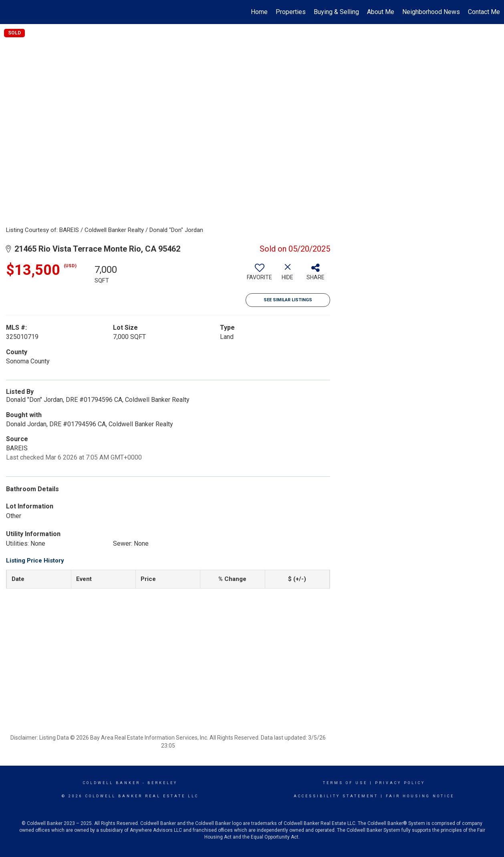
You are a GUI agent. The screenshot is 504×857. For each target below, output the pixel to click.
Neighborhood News (431, 12)
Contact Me (484, 12)
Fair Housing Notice (420, 796)
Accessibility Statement (336, 796)
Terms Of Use (345, 783)
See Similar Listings (288, 300)
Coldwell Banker (112, 783)
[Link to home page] (10, 12)
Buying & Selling (336, 12)
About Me (381, 12)
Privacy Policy (400, 783)
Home (259, 12)
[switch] (260, 275)
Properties (291, 12)
